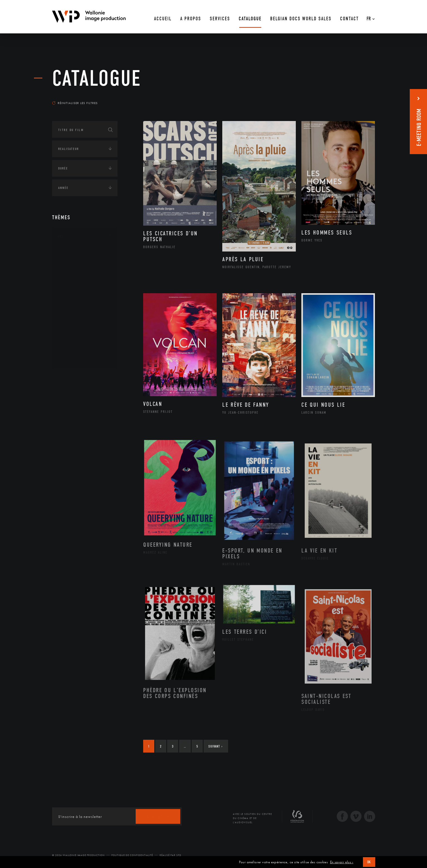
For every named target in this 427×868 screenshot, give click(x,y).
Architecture (76, 253)
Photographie (76, 341)
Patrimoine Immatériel (85, 315)
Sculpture (73, 350)
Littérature (74, 297)
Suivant (215, 746)
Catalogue (97, 78)
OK (369, 862)
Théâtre (70, 359)
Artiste (70, 271)
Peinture (71, 324)
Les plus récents (361, 98)
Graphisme (73, 288)
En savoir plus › (342, 862)
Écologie (65, 395)
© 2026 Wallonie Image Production (78, 855)
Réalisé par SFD (170, 855)
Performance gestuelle (85, 332)
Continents (68, 378)
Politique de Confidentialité (132, 855)
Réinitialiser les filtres (75, 103)
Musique (71, 306)
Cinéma (70, 279)
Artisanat (73, 262)
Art (61, 236)
